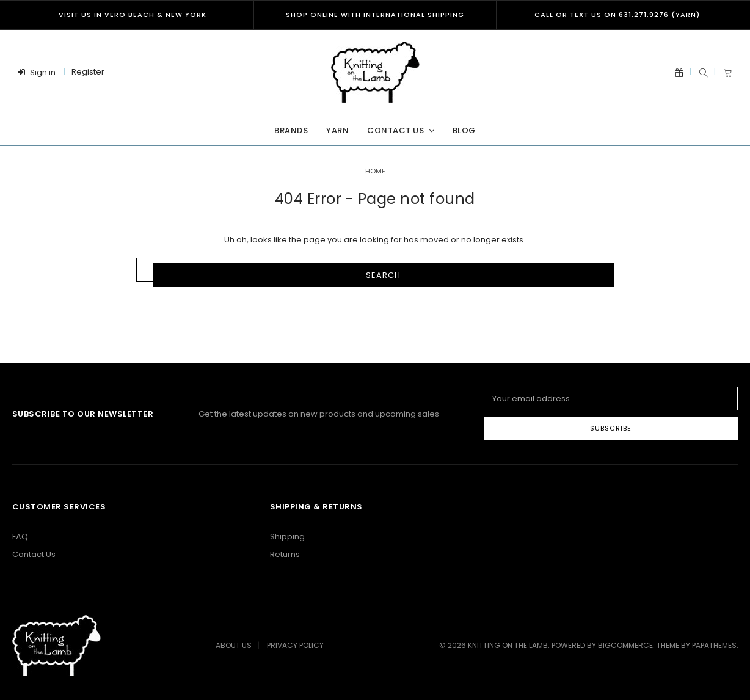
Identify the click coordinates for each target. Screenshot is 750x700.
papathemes (714, 645)
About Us (234, 645)
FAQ (20, 537)
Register (88, 72)
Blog (464, 130)
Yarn (337, 130)
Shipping (287, 537)
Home (375, 171)
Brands (291, 130)
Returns (285, 554)
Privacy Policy (295, 645)
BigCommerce (625, 645)
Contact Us (400, 130)
